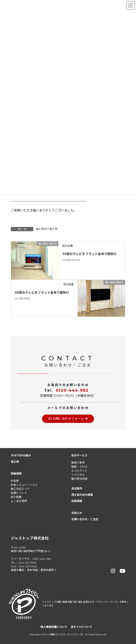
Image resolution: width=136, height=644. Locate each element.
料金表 (15, 481)
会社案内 (77, 488)
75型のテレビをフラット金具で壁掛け (89, 254)
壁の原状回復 (79, 479)
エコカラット (79, 471)
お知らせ (77, 513)
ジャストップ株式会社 (30, 538)
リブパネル (78, 475)
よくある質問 (19, 501)
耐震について (19, 493)
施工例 (15, 462)
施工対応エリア (20, 489)
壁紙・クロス (79, 467)
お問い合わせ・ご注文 (85, 519)
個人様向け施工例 (47, 229)
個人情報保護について (54, 627)
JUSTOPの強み (21, 455)
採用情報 (77, 501)
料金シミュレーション (24, 485)
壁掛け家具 (78, 463)
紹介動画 (16, 497)
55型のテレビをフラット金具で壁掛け (42, 293)
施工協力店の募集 (82, 495)
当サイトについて (81, 627)
